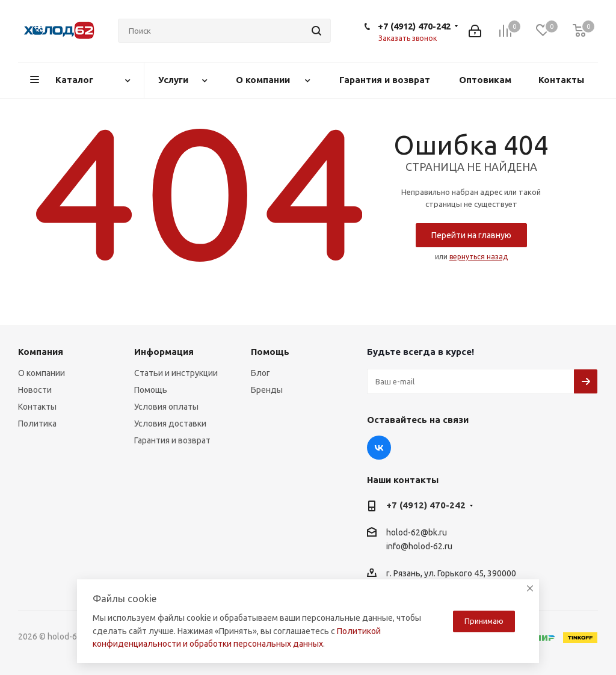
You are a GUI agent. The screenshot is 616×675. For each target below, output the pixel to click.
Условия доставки (170, 424)
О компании (42, 373)
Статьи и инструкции (176, 373)
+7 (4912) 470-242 (414, 26)
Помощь (151, 390)
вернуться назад (479, 257)
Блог (260, 373)
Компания (41, 352)
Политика (37, 424)
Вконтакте (379, 448)
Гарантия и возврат (172, 440)
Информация (164, 352)
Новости (35, 390)
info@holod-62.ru (419, 547)
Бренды (267, 390)
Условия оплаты (166, 407)
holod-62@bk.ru (417, 532)
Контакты (37, 407)
